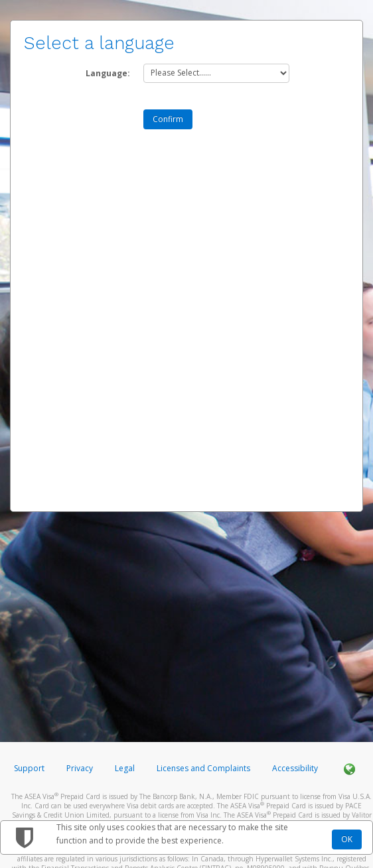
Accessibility (295, 768)
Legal (125, 768)
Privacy (80, 768)
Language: (108, 73)
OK (347, 839)
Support (29, 768)
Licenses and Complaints (204, 768)
